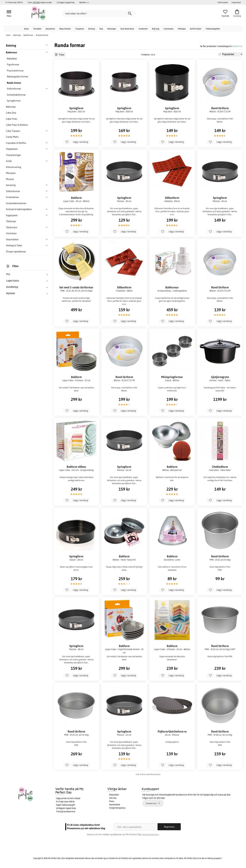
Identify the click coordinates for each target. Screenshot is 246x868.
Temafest (37, 29)
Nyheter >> (84, 2)
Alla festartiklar (127, 29)
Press (112, 801)
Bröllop (92, 29)
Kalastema (50, 29)
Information (223, 2)
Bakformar (238, 46)
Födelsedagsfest (213, 29)
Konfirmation (196, 29)
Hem (8, 35)
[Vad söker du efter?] (99, 13)
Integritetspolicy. (151, 834)
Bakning (156, 29)
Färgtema (80, 29)
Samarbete (115, 805)
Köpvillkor (114, 795)
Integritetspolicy (117, 808)
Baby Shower (65, 29)
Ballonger (112, 29)
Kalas (26, 29)
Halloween (169, 29)
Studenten (143, 29)
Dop (101, 29)
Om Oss (113, 798)
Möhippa (182, 29)
